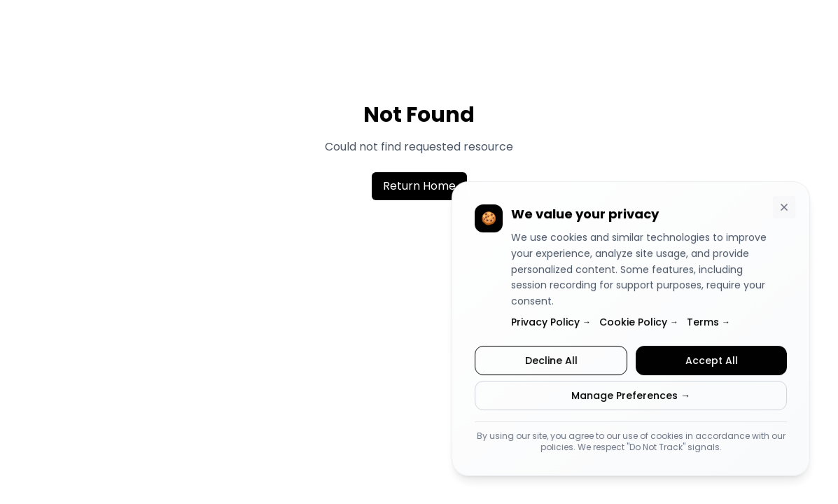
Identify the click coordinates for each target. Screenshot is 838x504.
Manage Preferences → (631, 396)
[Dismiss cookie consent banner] (784, 209)
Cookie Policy (639, 323)
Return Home (419, 186)
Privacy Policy (551, 323)
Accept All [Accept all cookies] (711, 361)
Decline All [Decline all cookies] (551, 361)
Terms (708, 323)
